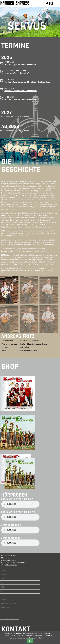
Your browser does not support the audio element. (20, 504)
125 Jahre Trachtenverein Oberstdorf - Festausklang (27, 82)
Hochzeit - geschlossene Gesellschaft (21, 64)
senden (10, 619)
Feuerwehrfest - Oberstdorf (16, 73)
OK (30, 641)
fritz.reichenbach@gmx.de (16, 562)
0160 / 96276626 (11, 565)
